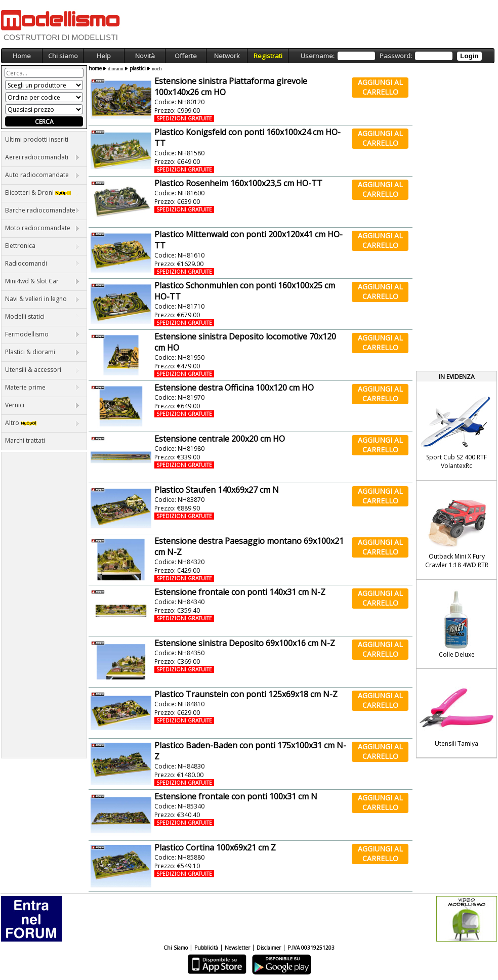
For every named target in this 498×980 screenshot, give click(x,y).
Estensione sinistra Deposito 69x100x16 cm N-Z (245, 643)
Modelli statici (42, 316)
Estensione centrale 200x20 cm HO (220, 439)
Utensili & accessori (42, 370)
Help (104, 56)
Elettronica (42, 246)
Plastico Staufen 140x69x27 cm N (217, 490)
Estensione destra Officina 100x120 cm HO (234, 388)
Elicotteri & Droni (42, 193)
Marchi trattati (25, 440)
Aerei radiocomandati (42, 157)
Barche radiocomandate (42, 210)
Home (22, 56)
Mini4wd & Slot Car (42, 281)
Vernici (42, 405)
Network (227, 56)
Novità (145, 56)
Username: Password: (391, 56)
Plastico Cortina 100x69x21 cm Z (215, 847)
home (95, 68)
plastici (138, 68)
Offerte (186, 56)
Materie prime (42, 387)
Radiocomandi (42, 263)
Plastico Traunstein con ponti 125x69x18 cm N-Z (246, 694)
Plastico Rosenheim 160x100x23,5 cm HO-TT (238, 183)
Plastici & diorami (42, 352)
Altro (42, 423)
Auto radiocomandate (42, 175)
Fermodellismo (42, 334)
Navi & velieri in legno (42, 299)
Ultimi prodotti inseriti (37, 139)
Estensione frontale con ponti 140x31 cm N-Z (240, 592)
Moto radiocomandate (42, 228)
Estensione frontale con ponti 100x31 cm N (236, 796)
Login (469, 56)
